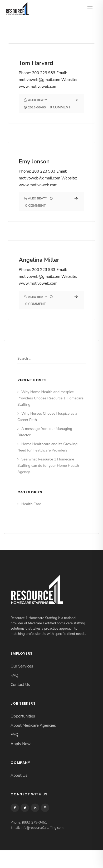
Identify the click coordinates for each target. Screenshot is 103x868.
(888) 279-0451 (34, 822)
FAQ (14, 675)
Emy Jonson (34, 162)
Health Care (31, 504)
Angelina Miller (39, 260)
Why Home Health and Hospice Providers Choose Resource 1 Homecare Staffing (50, 398)
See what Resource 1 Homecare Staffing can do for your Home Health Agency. (48, 466)
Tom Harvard (36, 63)
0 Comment (60, 107)
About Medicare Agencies (33, 725)
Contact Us (20, 685)
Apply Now (21, 744)
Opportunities (23, 716)
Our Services (22, 666)
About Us (19, 775)
